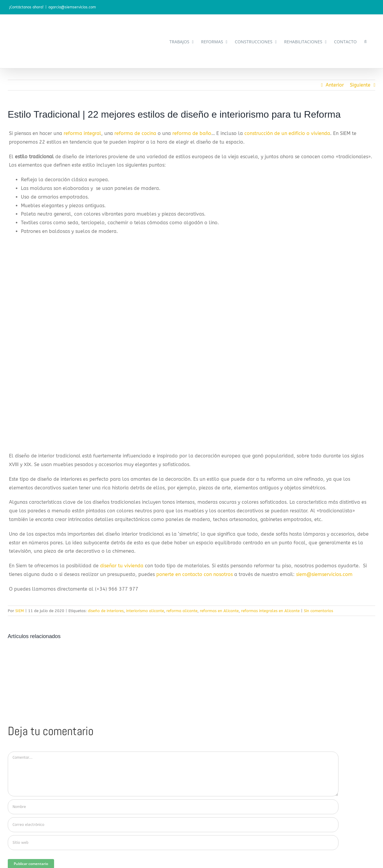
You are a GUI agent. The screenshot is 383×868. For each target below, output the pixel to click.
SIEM (20, 611)
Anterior (335, 85)
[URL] (173, 843)
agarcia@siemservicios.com (72, 7)
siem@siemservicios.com (324, 574)
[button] (365, 41)
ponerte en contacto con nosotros (194, 574)
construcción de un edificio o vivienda (287, 133)
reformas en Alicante (219, 611)
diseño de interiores (106, 611)
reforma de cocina (135, 133)
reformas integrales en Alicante (270, 611)
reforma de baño (192, 133)
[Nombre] (173, 807)
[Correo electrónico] (173, 825)
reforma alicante (182, 611)
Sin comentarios (318, 611)
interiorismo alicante (145, 611)
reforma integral (82, 133)
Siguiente (360, 85)
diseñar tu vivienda (122, 566)
